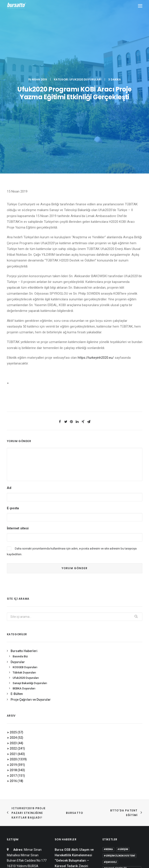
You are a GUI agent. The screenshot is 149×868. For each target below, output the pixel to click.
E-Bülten (17, 572)
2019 (17, 643)
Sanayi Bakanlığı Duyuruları (30, 562)
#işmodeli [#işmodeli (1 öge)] (110, 741)
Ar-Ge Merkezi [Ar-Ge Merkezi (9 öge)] (125, 766)
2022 (17, 627)
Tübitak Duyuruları (24, 551)
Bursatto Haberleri (24, 530)
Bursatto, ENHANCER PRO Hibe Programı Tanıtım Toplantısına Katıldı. (73, 766)
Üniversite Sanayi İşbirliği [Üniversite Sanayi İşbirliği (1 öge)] (121, 804)
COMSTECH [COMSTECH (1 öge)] (111, 778)
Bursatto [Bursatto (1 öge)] (120, 772)
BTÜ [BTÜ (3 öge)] (106, 772)
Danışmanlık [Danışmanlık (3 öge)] (131, 778)
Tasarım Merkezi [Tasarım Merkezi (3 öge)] (129, 798)
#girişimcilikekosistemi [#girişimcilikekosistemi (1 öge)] (119, 734)
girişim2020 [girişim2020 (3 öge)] (124, 785)
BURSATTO (75, 691)
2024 (16, 616)
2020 (18, 638)
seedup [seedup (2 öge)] (109, 798)
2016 (16, 660)
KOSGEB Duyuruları (25, 546)
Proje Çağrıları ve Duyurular (31, 578)
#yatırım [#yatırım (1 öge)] (127, 759)
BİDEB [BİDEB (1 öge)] (134, 772)
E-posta (13, 387)
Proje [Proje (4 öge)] (127, 791)
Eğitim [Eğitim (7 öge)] (108, 785)
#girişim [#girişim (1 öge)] (123, 728)
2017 (17, 654)
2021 (17, 632)
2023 (16, 622)
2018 (17, 649)
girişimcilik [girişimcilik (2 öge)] (111, 791)
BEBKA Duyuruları (24, 567)
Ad (9, 366)
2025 (16, 611)
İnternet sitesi (18, 407)
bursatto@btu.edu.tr (21, 777)
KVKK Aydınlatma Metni (74, 841)
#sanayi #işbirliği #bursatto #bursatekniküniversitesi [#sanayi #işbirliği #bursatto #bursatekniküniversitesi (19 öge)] (121, 750)
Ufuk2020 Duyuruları (85, 19)
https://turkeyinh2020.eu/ (96, 236)
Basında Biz (20, 535)
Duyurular (18, 540)
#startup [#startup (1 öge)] (110, 759)
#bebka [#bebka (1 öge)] (108, 728)
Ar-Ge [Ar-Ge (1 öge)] (107, 766)
